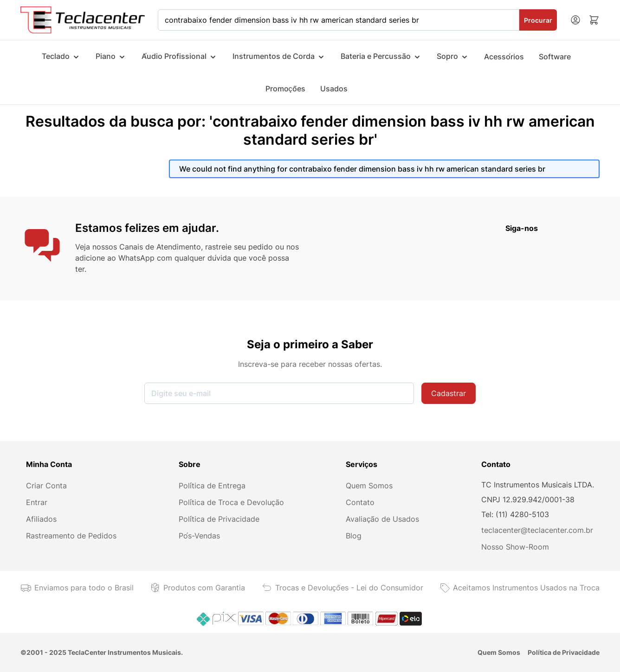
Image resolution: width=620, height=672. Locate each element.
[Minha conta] (575, 20)
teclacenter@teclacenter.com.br (537, 530)
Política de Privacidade (219, 519)
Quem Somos (369, 486)
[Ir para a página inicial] (83, 20)
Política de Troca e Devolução (231, 502)
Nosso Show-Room (515, 547)
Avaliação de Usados (382, 519)
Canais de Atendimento (160, 247)
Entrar (37, 502)
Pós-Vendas (199, 536)
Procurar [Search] (538, 20)
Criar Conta (46, 486)
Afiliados (41, 519)
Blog (354, 536)
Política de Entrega (212, 486)
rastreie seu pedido (239, 247)
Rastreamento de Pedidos (71, 536)
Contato (360, 502)
